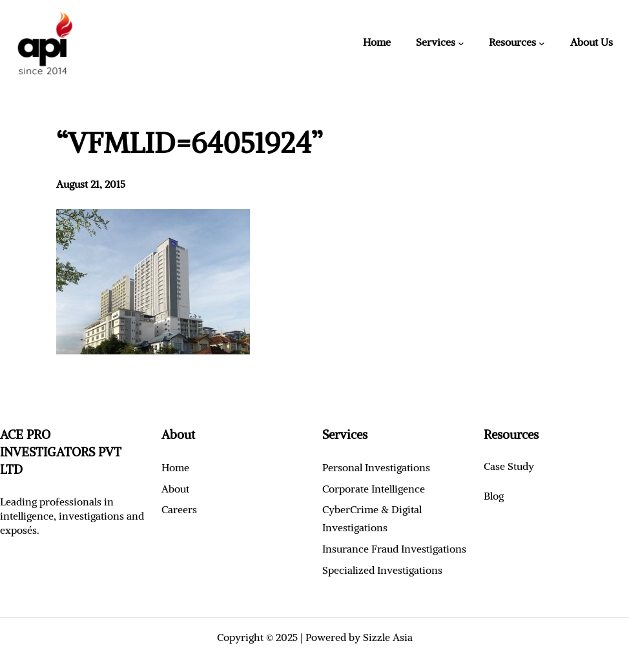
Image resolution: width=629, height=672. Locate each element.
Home (377, 42)
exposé (16, 530)
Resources (512, 42)
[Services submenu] (461, 43)
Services (436, 42)
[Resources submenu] (542, 43)
